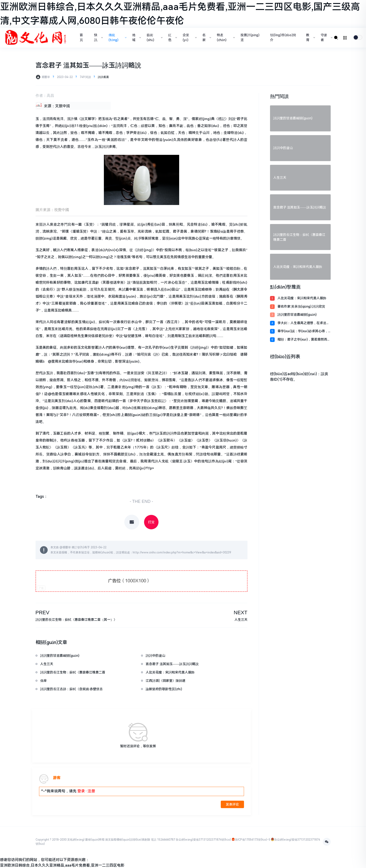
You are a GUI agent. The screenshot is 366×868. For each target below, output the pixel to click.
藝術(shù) (154, 37)
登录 (81, 791)
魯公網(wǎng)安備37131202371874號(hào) (203, 840)
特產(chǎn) (225, 37)
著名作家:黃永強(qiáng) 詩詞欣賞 (301, 306)
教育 (310, 37)
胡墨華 (67, 547)
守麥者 (326, 37)
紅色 (172, 37)
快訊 (98, 37)
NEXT (241, 613)
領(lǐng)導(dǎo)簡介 (283, 37)
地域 (136, 37)
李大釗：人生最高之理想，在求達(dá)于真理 (302, 323)
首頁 (81, 37)
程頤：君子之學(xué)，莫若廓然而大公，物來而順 (304, 340)
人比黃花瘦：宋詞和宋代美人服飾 (302, 298)
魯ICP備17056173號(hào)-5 (253, 840)
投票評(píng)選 (250, 37)
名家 (206, 37)
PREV (43, 613)
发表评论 (232, 804)
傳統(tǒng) (117, 37)
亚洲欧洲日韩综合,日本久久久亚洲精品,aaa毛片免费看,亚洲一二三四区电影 (62, 865)
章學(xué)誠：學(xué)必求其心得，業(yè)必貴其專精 (303, 331)
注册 (91, 791)
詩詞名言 (103, 77)
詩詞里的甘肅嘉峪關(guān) (297, 315)
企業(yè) (189, 37)
